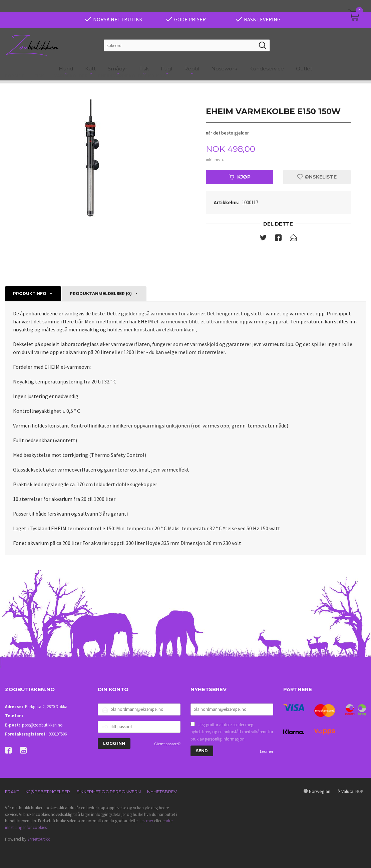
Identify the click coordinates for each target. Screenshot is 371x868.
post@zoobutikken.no (42, 725)
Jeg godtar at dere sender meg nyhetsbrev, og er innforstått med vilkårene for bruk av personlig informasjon (232, 732)
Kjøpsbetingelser (48, 792)
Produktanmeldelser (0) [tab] (101, 294)
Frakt (12, 792)
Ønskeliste (317, 177)
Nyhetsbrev (162, 792)
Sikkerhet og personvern (109, 792)
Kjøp (240, 177)
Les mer (267, 751)
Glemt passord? (167, 744)
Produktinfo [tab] (30, 294)
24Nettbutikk (39, 839)
